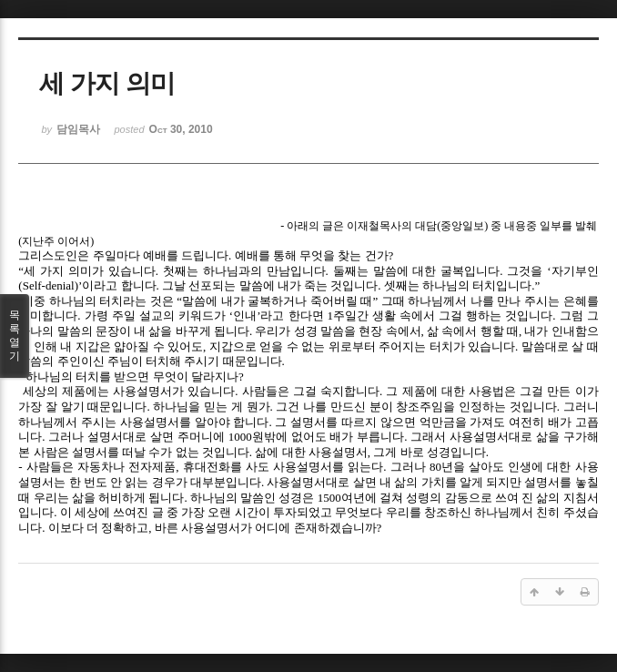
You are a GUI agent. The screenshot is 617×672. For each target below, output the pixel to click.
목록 (15, 336)
